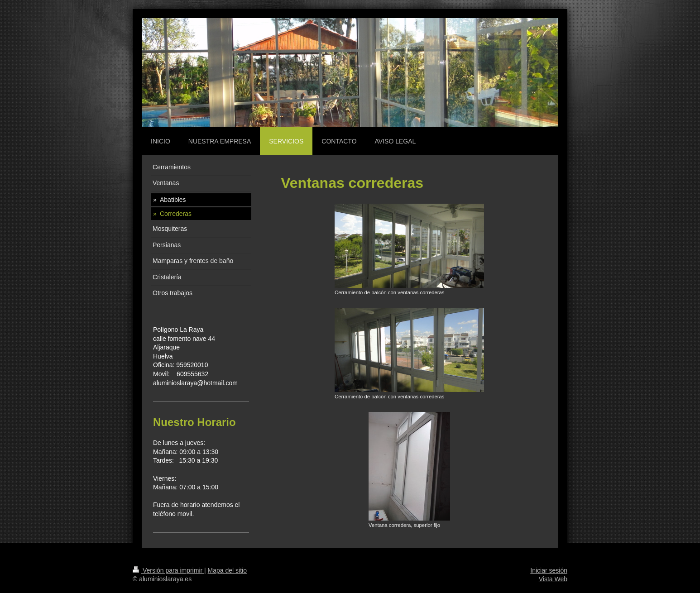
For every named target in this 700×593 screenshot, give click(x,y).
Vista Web (553, 579)
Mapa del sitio (227, 570)
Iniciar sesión (549, 570)
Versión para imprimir (168, 570)
